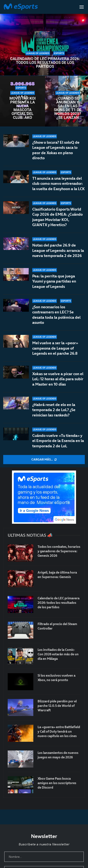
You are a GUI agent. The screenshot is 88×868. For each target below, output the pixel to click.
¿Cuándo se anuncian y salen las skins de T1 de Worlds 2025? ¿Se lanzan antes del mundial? (68, 108)
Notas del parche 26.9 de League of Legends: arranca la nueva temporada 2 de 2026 (58, 250)
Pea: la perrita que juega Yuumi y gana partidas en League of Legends (54, 281)
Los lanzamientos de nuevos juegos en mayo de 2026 (58, 755)
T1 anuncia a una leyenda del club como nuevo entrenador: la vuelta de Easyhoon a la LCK (59, 184)
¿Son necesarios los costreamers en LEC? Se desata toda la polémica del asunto (56, 317)
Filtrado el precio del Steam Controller (57, 626)
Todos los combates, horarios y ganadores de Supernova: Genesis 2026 (59, 551)
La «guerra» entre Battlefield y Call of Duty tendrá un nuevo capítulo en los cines (59, 731)
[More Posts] (44, 460)
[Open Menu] (82, 7)
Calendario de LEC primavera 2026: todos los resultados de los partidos (45, 63)
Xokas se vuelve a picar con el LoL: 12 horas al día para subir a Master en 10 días (58, 379)
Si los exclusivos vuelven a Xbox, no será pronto (56, 678)
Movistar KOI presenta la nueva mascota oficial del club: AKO (23, 108)
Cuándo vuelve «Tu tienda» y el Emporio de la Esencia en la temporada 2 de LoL (58, 441)
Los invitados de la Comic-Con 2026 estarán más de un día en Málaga (58, 654)
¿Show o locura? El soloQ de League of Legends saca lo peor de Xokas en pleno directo (56, 150)
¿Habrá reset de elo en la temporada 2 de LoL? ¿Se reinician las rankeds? (54, 410)
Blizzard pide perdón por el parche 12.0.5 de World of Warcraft (57, 706)
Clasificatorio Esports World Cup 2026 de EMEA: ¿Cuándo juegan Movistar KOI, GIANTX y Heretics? (57, 217)
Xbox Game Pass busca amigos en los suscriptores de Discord (57, 783)
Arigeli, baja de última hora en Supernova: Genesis (57, 575)
